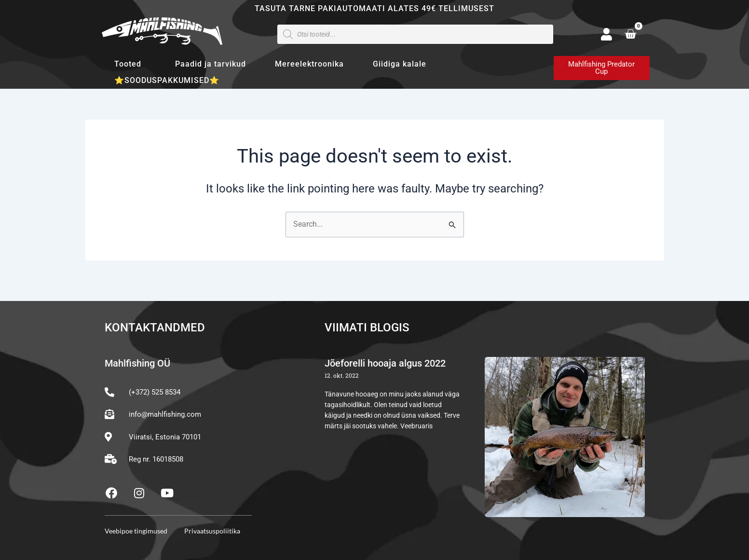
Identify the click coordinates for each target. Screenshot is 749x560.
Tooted (130, 64)
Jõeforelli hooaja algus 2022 (385, 363)
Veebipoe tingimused (136, 531)
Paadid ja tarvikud (211, 64)
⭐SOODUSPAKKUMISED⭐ (167, 80)
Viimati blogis (367, 328)
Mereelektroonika (309, 64)
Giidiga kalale (400, 64)
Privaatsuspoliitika (212, 531)
